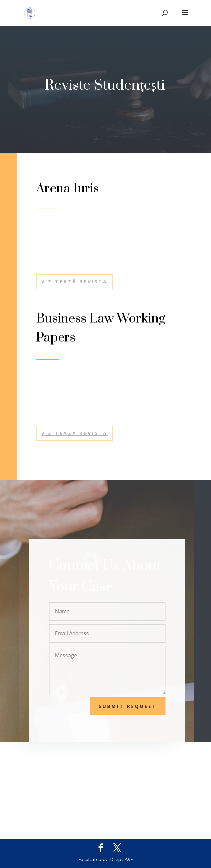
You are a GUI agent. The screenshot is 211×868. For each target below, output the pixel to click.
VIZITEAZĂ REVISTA (74, 433)
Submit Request (132, 706)
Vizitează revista (74, 282)
